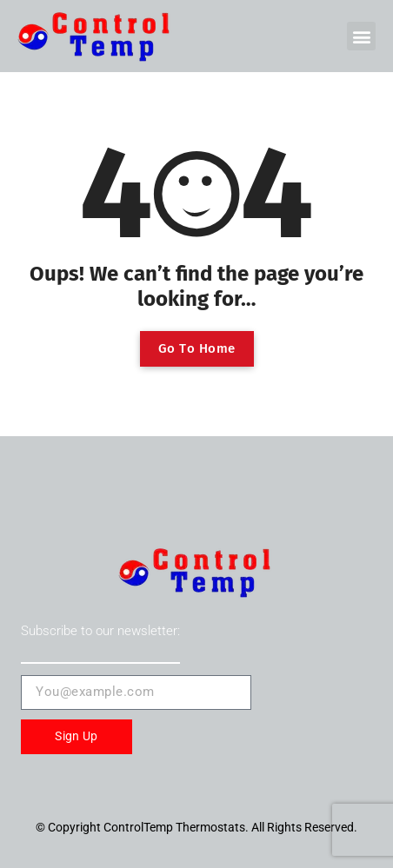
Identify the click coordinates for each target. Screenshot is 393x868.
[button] (361, 36)
